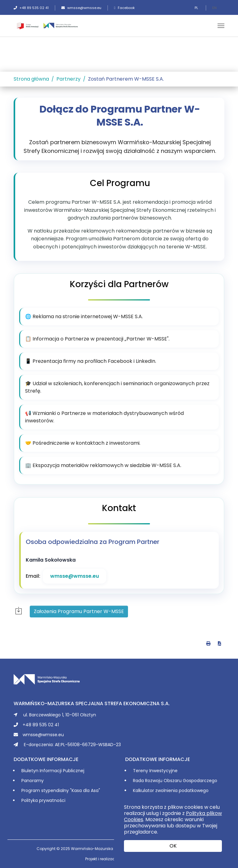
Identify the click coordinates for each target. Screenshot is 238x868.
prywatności (52, 800)
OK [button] (173, 846)
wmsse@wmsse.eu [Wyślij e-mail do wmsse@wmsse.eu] (75, 576)
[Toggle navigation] (221, 26)
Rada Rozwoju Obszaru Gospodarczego (175, 781)
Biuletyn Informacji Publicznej (53, 771)
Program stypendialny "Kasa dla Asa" (61, 790)
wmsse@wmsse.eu (81, 8)
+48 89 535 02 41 (31, 8)
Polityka (30, 800)
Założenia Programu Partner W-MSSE (79, 611)
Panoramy (33, 781)
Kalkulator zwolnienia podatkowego (171, 790)
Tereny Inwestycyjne (155, 771)
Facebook (124, 8)
